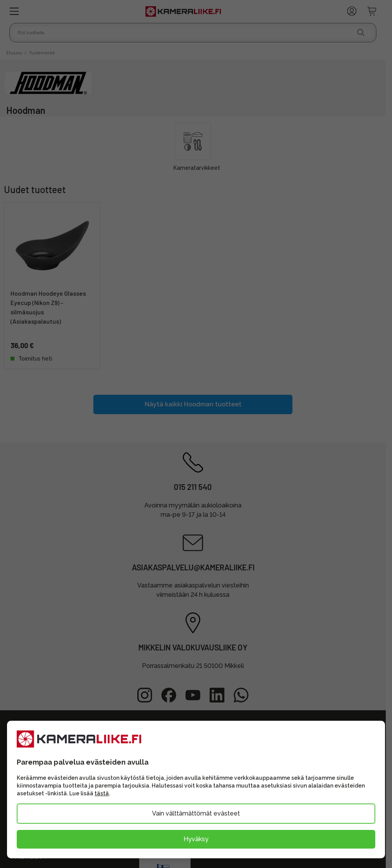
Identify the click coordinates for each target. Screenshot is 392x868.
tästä (102, 793)
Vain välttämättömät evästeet (196, 813)
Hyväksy (196, 839)
